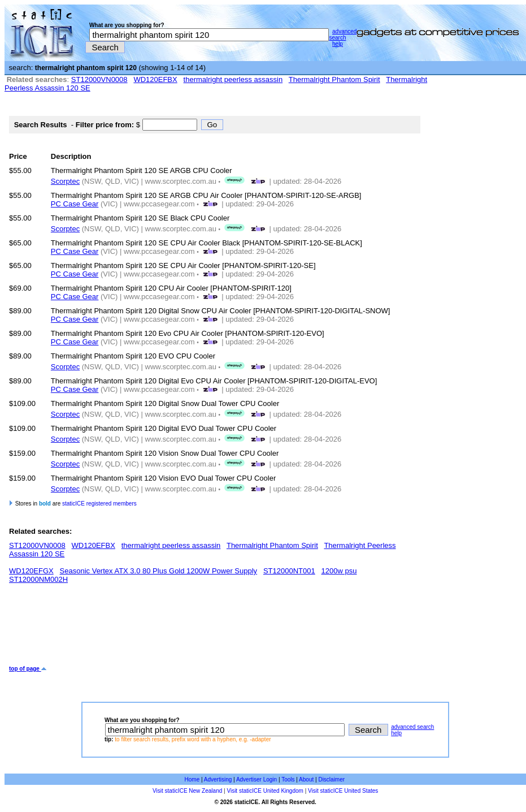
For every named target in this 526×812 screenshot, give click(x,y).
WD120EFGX (31, 571)
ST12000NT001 (289, 571)
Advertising (218, 779)
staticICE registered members (99, 504)
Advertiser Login (257, 779)
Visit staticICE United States (343, 791)
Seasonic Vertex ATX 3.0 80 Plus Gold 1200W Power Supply (159, 571)
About (306, 779)
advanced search (343, 34)
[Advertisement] (215, 629)
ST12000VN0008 (99, 79)
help (338, 44)
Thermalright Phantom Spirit (334, 79)
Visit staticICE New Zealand (187, 791)
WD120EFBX (155, 79)
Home (192, 779)
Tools (288, 779)
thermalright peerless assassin (233, 79)
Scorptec (65, 181)
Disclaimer (331, 779)
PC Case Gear (75, 204)
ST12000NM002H (38, 579)
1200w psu (339, 571)
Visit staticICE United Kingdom (265, 791)
